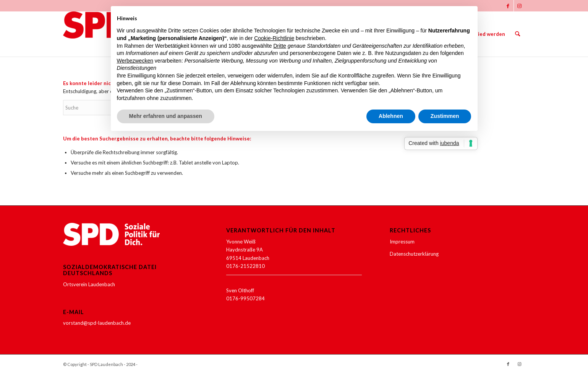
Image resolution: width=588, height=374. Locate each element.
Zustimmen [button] (445, 116)
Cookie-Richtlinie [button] (274, 38)
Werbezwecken (135, 61)
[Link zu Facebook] (508, 6)
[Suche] (518, 34)
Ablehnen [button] (391, 116)
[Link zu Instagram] (520, 6)
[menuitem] (485, 34)
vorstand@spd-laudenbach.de (97, 323)
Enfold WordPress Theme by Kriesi (173, 364)
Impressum (402, 242)
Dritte (279, 46)
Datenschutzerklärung (414, 254)
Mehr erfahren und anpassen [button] (166, 116)
